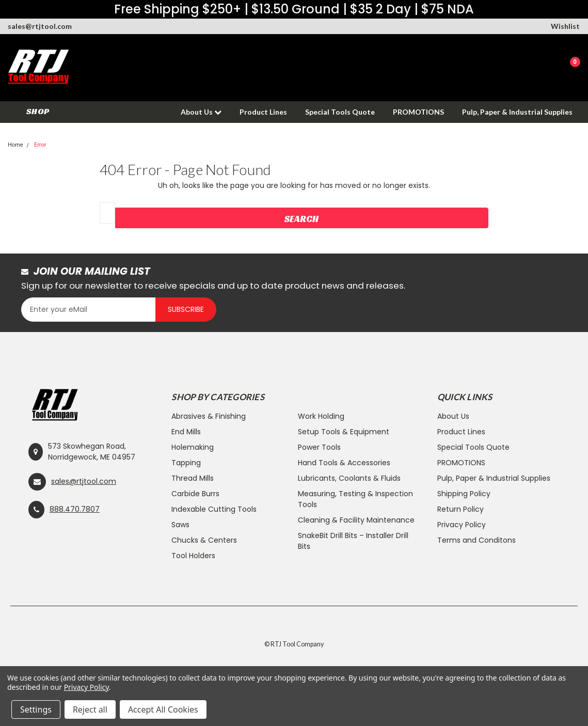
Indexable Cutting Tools (214, 509)
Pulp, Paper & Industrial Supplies (517, 112)
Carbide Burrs (195, 494)
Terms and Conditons (476, 540)
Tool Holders (193, 556)
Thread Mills (193, 478)
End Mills (186, 432)
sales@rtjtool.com (40, 26)
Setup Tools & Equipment (344, 432)
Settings (36, 709)
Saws (180, 525)
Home (15, 145)
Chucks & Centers (204, 540)
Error (40, 145)
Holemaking (193, 447)
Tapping (186, 463)
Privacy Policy (462, 525)
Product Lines (263, 112)
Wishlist (565, 26)
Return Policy (460, 509)
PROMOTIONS (418, 112)
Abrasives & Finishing (209, 416)
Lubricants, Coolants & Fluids (349, 478)
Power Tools (319, 447)
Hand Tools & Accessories (344, 463)
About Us (201, 112)
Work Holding (321, 416)
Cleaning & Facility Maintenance (356, 520)
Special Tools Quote (340, 112)
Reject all (90, 709)
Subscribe (186, 309)
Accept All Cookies (163, 709)
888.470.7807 (75, 509)
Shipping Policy (464, 494)
